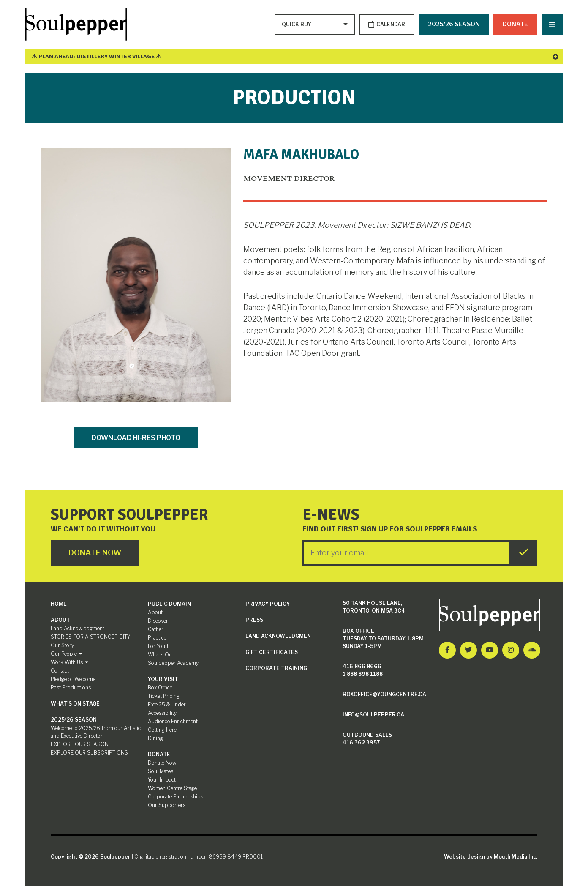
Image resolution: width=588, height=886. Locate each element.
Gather (156, 629)
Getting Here (162, 730)
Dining (155, 738)
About (60, 620)
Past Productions (71, 688)
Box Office (160, 688)
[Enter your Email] (406, 553)
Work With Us (69, 662)
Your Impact (162, 780)
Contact (60, 671)
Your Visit (163, 679)
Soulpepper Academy (173, 663)
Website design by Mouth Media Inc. (491, 857)
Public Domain (169, 604)
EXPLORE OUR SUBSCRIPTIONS (89, 753)
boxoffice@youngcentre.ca (384, 694)
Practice (157, 638)
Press (254, 620)
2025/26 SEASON (454, 24)
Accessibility (162, 713)
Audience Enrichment (173, 721)
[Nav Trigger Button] (552, 25)
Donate (515, 24)
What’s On (160, 655)
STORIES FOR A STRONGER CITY (90, 637)
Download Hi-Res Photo (136, 438)
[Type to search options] (297, 25)
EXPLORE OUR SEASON (80, 744)
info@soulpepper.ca (373, 715)
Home (59, 604)
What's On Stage (75, 704)
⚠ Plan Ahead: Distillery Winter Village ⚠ (295, 56)
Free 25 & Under (167, 704)
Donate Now (162, 763)
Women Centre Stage (172, 788)
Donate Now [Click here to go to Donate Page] (95, 553)
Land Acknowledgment (78, 628)
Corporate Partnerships (176, 797)
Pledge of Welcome (73, 679)
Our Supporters (167, 805)
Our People (67, 654)
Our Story (62, 645)
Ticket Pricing (164, 696)
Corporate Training (276, 668)
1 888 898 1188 (363, 674)
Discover (158, 621)
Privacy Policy (268, 604)
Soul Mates (161, 771)
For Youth (159, 646)
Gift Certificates (272, 652)
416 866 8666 (362, 666)
